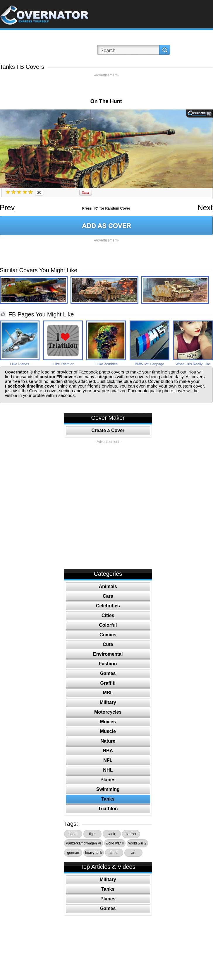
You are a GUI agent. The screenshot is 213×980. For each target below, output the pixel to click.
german (73, 853)
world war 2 (137, 843)
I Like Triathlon (63, 364)
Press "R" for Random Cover (106, 208)
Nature (108, 741)
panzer (131, 834)
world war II (115, 843)
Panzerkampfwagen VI (84, 843)
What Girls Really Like (193, 364)
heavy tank (94, 853)
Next (205, 208)
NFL (108, 760)
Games (108, 673)
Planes (108, 780)
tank (112, 834)
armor (114, 853)
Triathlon (108, 809)
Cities (108, 615)
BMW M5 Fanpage (150, 364)
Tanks (108, 799)
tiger (92, 834)
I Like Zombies (106, 364)
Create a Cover (108, 430)
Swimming (108, 789)
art (133, 853)
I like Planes (19, 364)
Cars (108, 596)
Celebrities (108, 606)
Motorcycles (108, 712)
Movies (108, 722)
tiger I (73, 834)
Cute (108, 644)
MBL (108, 693)
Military (108, 702)
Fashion (108, 664)
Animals (108, 586)
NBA (108, 751)
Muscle (108, 731)
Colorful (108, 625)
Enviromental (108, 654)
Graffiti (108, 683)
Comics (108, 635)
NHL (108, 770)
